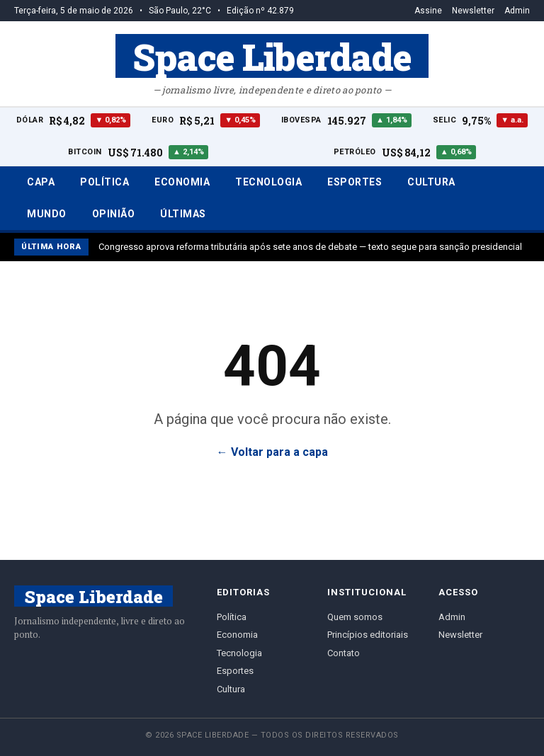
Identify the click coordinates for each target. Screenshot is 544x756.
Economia (182, 182)
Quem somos (355, 617)
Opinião (114, 214)
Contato (344, 653)
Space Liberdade (272, 56)
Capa (41, 182)
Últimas (183, 214)
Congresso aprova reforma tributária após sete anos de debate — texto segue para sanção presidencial (310, 247)
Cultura (431, 182)
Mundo (47, 214)
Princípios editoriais (368, 635)
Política (104, 182)
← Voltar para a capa (272, 452)
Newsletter (473, 11)
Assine (428, 11)
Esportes (355, 182)
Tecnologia (268, 182)
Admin (517, 11)
